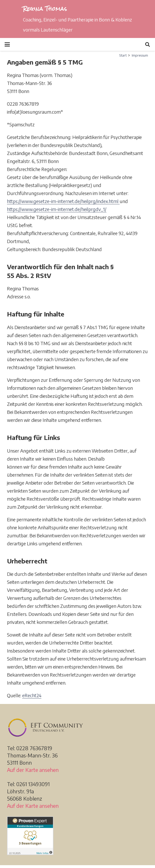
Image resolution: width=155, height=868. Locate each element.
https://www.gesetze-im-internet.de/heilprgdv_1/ (57, 209)
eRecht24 (32, 695)
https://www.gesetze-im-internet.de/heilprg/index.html (63, 201)
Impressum (140, 55)
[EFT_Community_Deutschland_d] (78, 727)
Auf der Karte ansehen (33, 770)
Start (123, 55)
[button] (7, 44)
